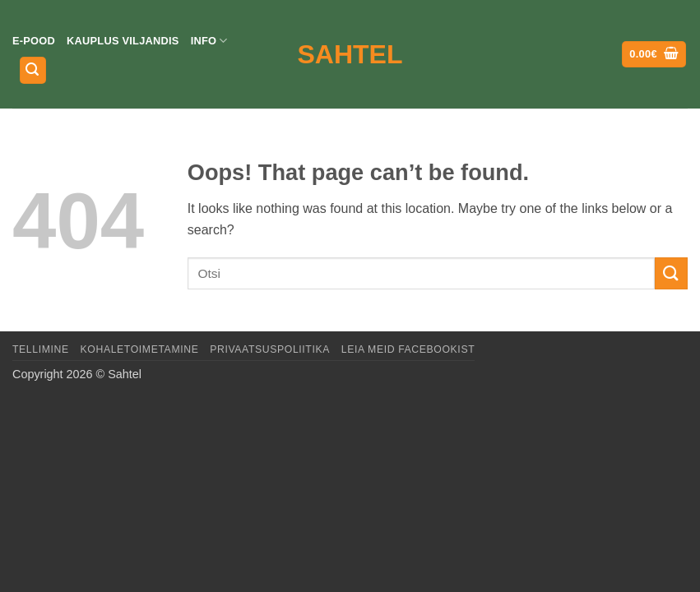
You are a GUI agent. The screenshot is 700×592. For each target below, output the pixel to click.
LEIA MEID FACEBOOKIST (408, 349)
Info (209, 41)
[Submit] (671, 273)
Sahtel (350, 54)
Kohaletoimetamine (140, 349)
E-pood (34, 41)
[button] (33, 70)
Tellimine (41, 349)
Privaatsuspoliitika (270, 349)
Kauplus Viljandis (123, 41)
